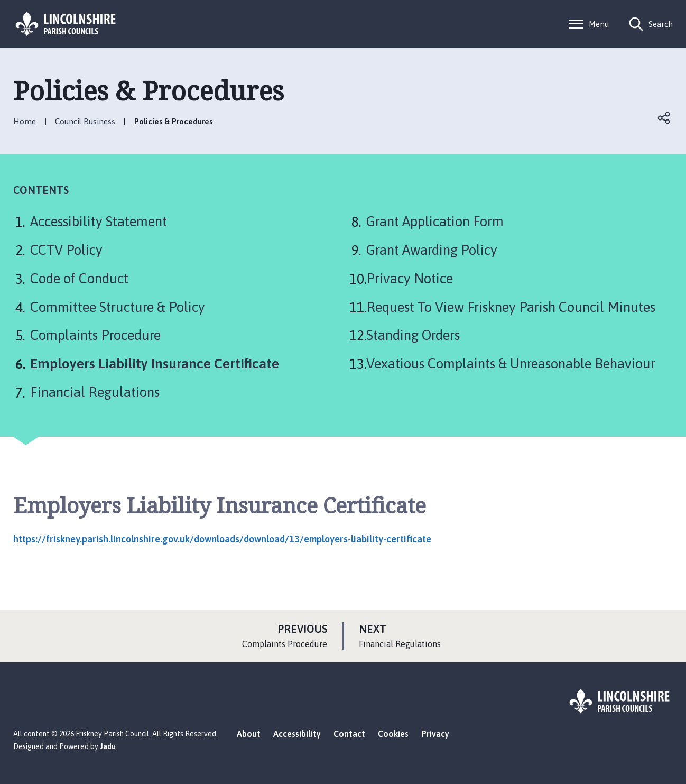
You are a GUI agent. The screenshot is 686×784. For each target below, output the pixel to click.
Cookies (393, 734)
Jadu (108, 746)
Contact (349, 734)
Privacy (435, 734)
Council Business (85, 121)
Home (25, 121)
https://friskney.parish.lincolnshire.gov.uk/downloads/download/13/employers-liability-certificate (222, 539)
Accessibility (297, 734)
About (249, 734)
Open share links (664, 118)
